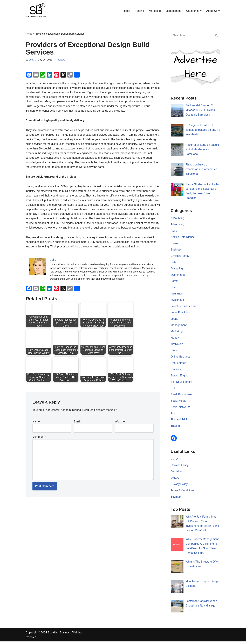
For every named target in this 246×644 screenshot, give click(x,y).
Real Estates (178, 364)
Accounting (177, 219)
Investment (177, 301)
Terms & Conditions (183, 492)
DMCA (175, 480)
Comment (39, 443)
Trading (139, 11)
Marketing (154, 11)
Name (36, 427)
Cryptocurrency (180, 257)
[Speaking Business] (36, 11)
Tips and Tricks (180, 421)
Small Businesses (181, 396)
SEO (174, 390)
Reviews (60, 60)
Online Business (181, 358)
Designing (177, 269)
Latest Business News (184, 307)
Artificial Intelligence (183, 238)
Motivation (177, 345)
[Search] (192, 35)
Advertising (177, 225)
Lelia (31, 60)
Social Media (179, 402)
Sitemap (176, 499)
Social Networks (180, 409)
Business (176, 250)
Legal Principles (180, 314)
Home (126, 11)
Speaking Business (59, 635)
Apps (174, 231)
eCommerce (178, 276)
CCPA (174, 461)
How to (175, 288)
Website (120, 427)
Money (175, 339)
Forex (174, 282)
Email (77, 427)
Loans (174, 320)
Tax (173, 415)
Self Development (181, 383)
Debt (174, 263)
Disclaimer (177, 473)
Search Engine (180, 377)
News (174, 352)
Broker (175, 244)
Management (173, 11)
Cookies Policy (180, 467)
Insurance (177, 295)
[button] (201, 11)
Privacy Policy (179, 486)
